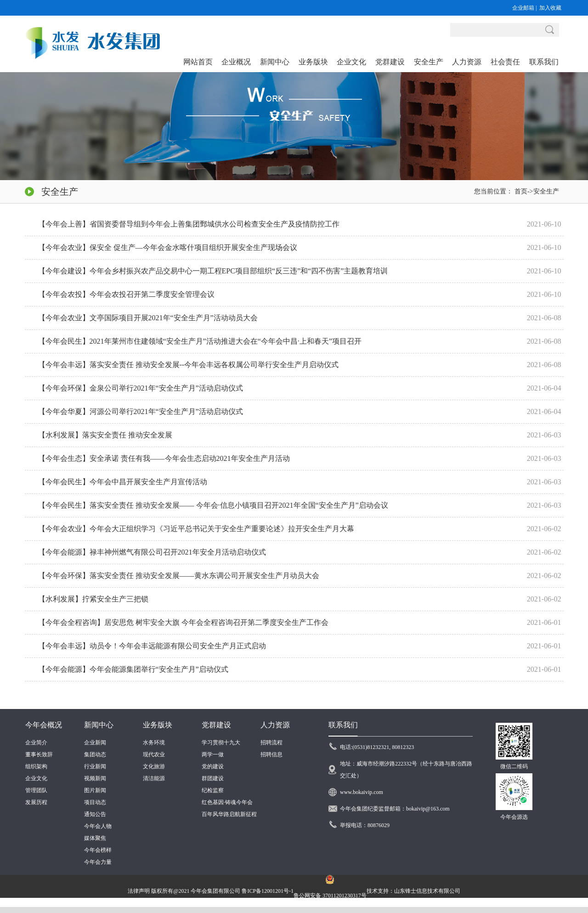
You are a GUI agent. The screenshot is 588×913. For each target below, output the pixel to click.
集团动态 (95, 754)
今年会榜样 (98, 850)
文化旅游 (154, 766)
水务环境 (154, 743)
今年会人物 (98, 826)
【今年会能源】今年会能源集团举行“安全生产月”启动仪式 (133, 669)
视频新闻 (95, 778)
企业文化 (36, 778)
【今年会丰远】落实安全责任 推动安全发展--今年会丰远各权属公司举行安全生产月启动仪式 (189, 365)
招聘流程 (271, 743)
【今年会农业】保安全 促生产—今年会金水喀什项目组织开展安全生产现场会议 (168, 247)
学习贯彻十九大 (221, 743)
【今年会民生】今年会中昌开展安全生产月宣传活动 (123, 482)
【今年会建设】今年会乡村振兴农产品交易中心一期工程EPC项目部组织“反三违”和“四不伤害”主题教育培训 (213, 271)
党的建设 (213, 766)
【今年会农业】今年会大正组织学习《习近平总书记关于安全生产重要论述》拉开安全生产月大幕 (196, 529)
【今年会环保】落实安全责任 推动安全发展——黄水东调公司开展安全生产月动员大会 (179, 576)
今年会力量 (98, 862)
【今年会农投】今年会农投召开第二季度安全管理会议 (126, 294)
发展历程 (36, 802)
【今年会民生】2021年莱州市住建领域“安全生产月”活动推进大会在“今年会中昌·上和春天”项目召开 (200, 341)
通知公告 (95, 814)
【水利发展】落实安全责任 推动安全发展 (105, 435)
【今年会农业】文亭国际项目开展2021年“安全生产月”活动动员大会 (148, 318)
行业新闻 (95, 766)
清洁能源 (154, 778)
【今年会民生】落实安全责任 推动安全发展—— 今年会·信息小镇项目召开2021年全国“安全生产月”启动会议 (213, 505)
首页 (521, 191)
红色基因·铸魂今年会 (227, 802)
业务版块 (158, 725)
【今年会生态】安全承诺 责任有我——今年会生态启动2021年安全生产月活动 (164, 458)
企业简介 (36, 743)
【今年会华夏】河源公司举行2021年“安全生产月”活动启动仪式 (141, 411)
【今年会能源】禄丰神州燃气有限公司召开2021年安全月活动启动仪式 (152, 552)
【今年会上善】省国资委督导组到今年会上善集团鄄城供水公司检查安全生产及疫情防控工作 (189, 224)
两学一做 (213, 754)
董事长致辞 (39, 754)
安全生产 (546, 191)
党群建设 (216, 725)
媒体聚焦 (95, 838)
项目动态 (95, 802)
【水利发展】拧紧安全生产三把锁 (93, 599)
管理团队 (36, 790)
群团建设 (213, 778)
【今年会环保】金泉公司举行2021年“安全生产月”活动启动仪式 (141, 388)
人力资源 (275, 725)
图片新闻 (95, 790)
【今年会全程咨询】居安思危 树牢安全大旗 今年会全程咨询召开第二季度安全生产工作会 (183, 622)
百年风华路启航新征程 (229, 814)
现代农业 (154, 754)
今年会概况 (44, 725)
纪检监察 (213, 790)
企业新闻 (95, 743)
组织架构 (36, 766)
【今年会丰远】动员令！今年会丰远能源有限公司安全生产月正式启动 (152, 646)
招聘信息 (271, 754)
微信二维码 (514, 766)
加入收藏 (550, 8)
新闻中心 (99, 725)
